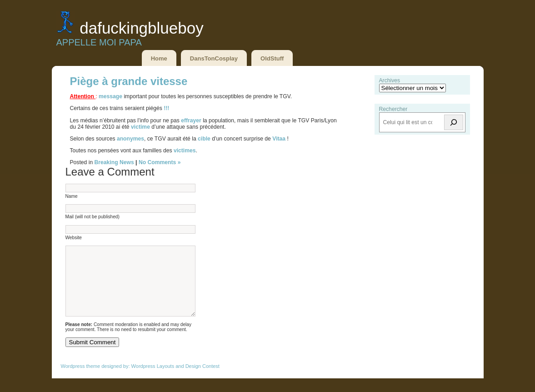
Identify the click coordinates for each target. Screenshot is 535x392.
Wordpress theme (81, 380)
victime (141, 127)
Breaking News (114, 162)
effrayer (192, 121)
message (111, 96)
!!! (166, 108)
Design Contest (202, 380)
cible (204, 139)
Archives (390, 80)
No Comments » (160, 162)
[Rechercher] (454, 122)
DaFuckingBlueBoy (141, 28)
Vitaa (279, 139)
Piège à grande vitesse (129, 81)
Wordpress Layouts (153, 380)
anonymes (130, 139)
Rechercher (393, 109)
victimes (185, 151)
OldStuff (272, 58)
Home (159, 58)
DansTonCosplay (214, 58)
